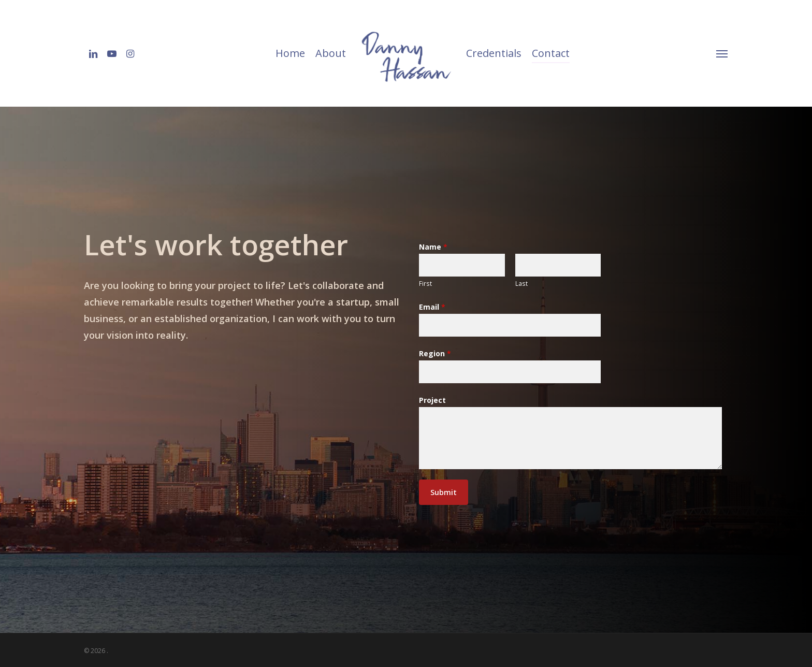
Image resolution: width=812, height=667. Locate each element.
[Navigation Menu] (722, 53)
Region (435, 353)
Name (433, 247)
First (425, 283)
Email (432, 307)
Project (432, 400)
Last (521, 283)
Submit (444, 492)
